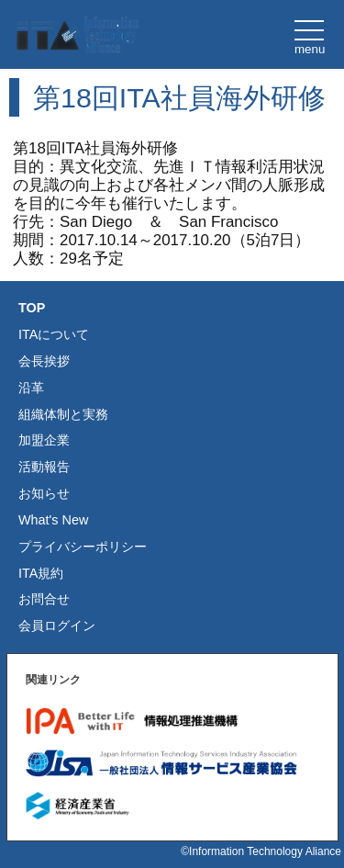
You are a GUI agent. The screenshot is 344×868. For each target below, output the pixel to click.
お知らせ (44, 493)
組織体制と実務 (63, 414)
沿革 (31, 388)
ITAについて (54, 334)
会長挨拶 (44, 361)
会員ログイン (57, 626)
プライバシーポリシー (83, 547)
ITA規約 (41, 573)
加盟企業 (44, 440)
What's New (53, 520)
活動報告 (44, 467)
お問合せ (44, 599)
